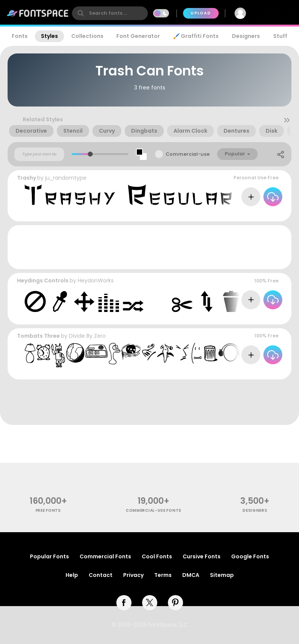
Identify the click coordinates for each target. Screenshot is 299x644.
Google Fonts (250, 556)
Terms (163, 575)
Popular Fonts (49, 556)
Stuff (280, 36)
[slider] (90, 154)
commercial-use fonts (154, 510)
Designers (246, 36)
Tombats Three (38, 336)
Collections (87, 36)
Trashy (27, 178)
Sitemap (222, 575)
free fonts (48, 510)
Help (72, 575)
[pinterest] (175, 603)
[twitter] (150, 603)
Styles (49, 36)
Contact (101, 575)
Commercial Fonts (105, 556)
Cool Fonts (157, 556)
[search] (110, 13)
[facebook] (124, 603)
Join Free (275, 13)
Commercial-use (188, 154)
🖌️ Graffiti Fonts (196, 36)
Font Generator (138, 36)
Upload (201, 13)
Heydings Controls (43, 280)
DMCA (191, 575)
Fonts (20, 36)
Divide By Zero (87, 336)
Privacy (133, 575)
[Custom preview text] (39, 154)
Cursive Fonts (202, 556)
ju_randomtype (66, 178)
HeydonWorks (96, 280)
